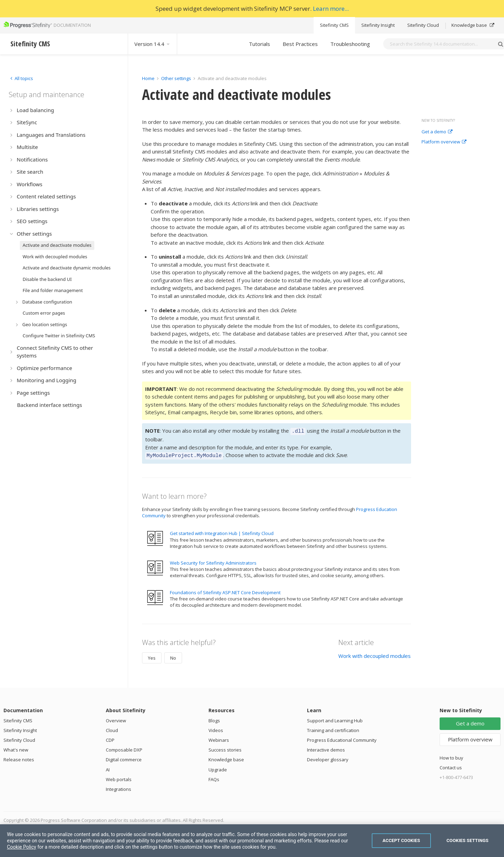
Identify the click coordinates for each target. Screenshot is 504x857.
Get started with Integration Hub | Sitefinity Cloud (222, 531)
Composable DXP (124, 748)
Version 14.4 (152, 44)
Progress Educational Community (342, 738)
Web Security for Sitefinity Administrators (213, 561)
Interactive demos (326, 748)
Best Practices (300, 44)
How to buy (451, 756)
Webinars (219, 738)
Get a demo (437, 132)
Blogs (214, 718)
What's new (16, 748)
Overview (116, 718)
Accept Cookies (401, 840)
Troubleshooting (350, 44)
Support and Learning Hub (335, 718)
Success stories (225, 748)
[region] (252, 841)
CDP (110, 738)
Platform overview (444, 142)
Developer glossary (328, 757)
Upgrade (218, 768)
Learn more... (331, 9)
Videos (216, 728)
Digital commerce (124, 757)
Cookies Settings (468, 840)
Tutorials (259, 44)
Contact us (451, 765)
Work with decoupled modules (375, 654)
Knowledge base (473, 25)
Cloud (112, 728)
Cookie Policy (22, 847)
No (173, 656)
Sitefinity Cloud (423, 25)
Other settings (176, 78)
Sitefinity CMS (334, 25)
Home (148, 78)
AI (108, 768)
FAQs (214, 777)
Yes (152, 656)
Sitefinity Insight (378, 25)
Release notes (19, 757)
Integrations (119, 787)
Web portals (119, 777)
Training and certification (333, 728)
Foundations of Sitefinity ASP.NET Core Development (225, 590)
